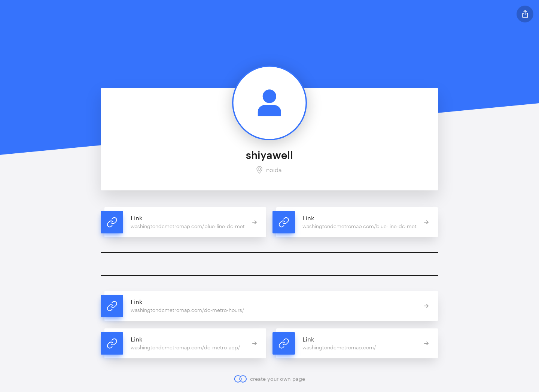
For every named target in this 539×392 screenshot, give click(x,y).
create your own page (269, 379)
